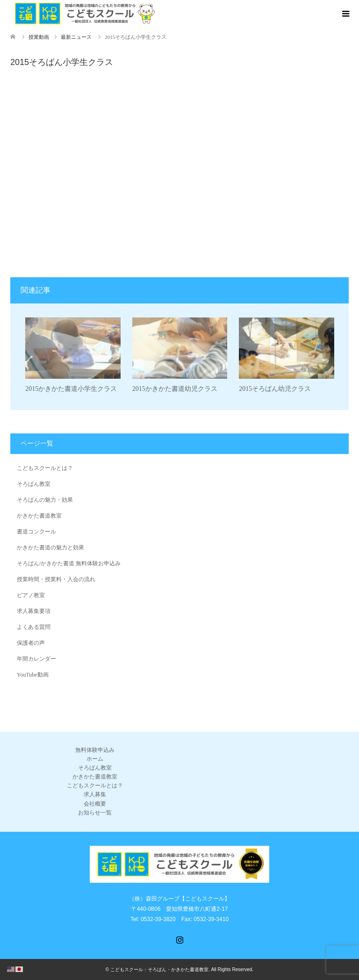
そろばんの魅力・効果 (45, 500)
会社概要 (95, 804)
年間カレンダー (36, 659)
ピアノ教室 (31, 595)
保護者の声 (31, 643)
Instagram (179, 939)
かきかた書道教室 (39, 516)
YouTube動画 (33, 675)
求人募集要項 (34, 611)
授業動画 (39, 37)
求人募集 (95, 794)
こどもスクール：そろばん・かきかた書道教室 (159, 969)
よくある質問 (34, 627)
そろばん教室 (34, 484)
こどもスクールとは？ (45, 468)
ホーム (95, 759)
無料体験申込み (95, 750)
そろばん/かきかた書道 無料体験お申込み (69, 563)
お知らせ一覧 (95, 813)
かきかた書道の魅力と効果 (50, 548)
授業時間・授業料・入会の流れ (56, 579)
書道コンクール (36, 532)
